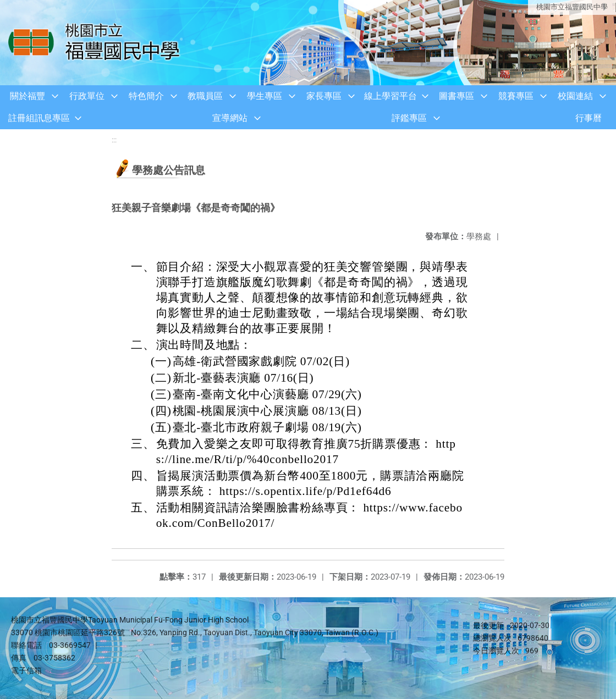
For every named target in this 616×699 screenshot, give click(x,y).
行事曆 (588, 118)
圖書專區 (457, 96)
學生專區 (265, 96)
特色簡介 (146, 96)
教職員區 (205, 96)
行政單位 (87, 96)
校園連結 (575, 96)
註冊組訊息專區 (39, 118)
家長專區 (324, 96)
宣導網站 (230, 118)
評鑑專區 (409, 118)
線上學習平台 (391, 96)
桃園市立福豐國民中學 (572, 7)
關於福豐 (28, 96)
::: (114, 140)
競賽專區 (516, 96)
